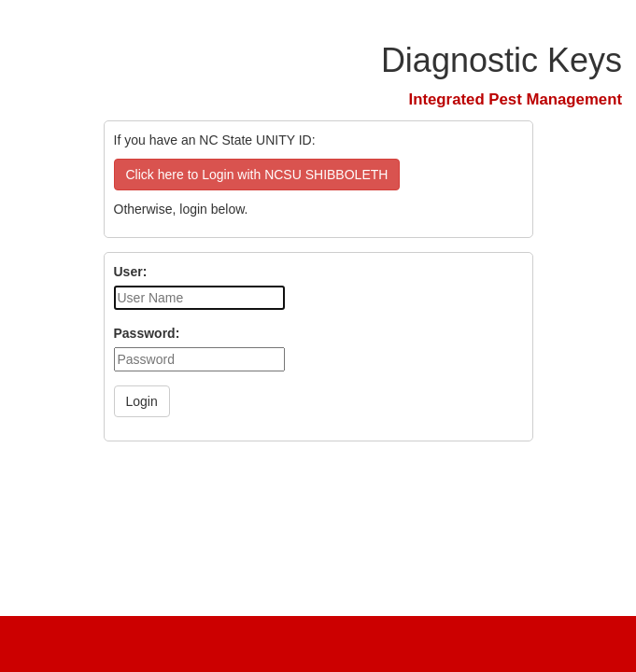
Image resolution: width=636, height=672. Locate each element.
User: (131, 272)
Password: (147, 333)
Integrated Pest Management (516, 99)
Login (142, 401)
